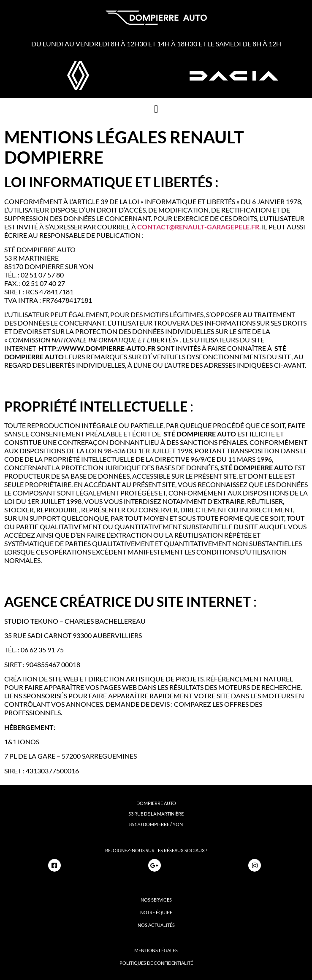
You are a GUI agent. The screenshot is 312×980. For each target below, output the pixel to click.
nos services (156, 900)
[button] (156, 109)
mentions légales (156, 950)
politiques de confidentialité (156, 963)
